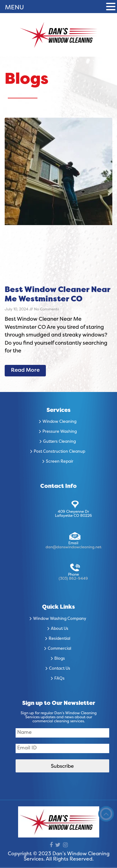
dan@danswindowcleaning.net (73, 547)
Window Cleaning (59, 422)
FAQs (59, 679)
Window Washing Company (60, 619)
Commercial (59, 649)
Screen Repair (60, 462)
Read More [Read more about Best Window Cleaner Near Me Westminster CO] (25, 370)
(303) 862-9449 (73, 579)
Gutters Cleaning (59, 442)
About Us (60, 629)
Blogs (60, 659)
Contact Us (60, 669)
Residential (59, 639)
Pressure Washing (60, 432)
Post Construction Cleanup (59, 452)
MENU (15, 8)
